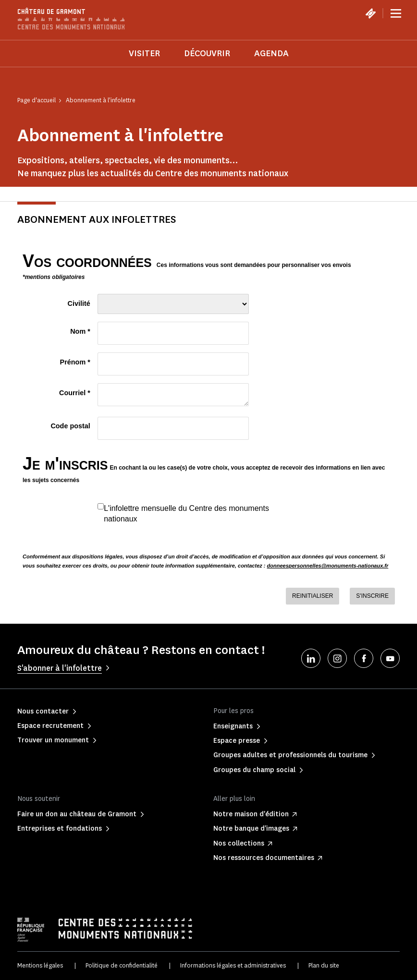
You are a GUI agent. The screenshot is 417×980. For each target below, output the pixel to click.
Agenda (271, 53)
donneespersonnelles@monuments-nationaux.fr (328, 566)
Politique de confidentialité (122, 965)
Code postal (70, 426)
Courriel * (75, 393)
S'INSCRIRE (372, 596)
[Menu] (396, 13)
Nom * (80, 331)
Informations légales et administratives (233, 965)
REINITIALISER (313, 596)
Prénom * (75, 362)
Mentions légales (40, 965)
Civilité (79, 303)
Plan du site (324, 965)
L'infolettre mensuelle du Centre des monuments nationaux (186, 513)
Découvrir (207, 53)
